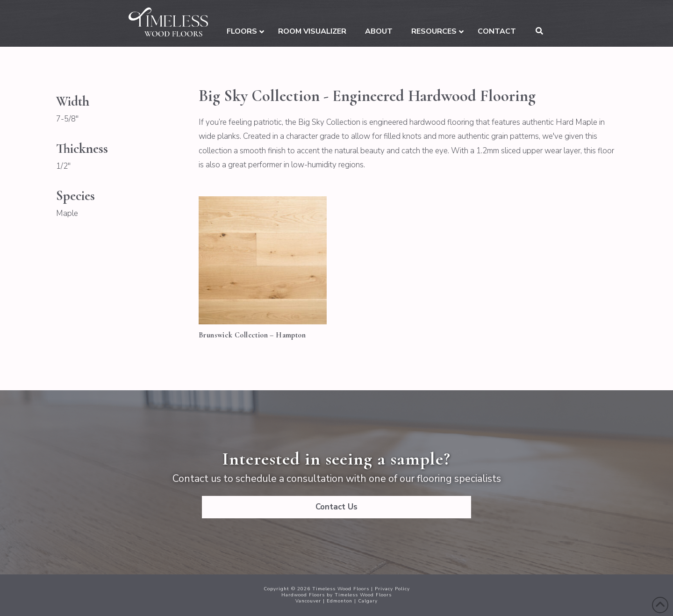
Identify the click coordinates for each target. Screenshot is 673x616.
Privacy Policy (392, 589)
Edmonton (340, 601)
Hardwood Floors (303, 595)
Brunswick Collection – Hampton (252, 335)
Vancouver (308, 601)
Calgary (368, 601)
